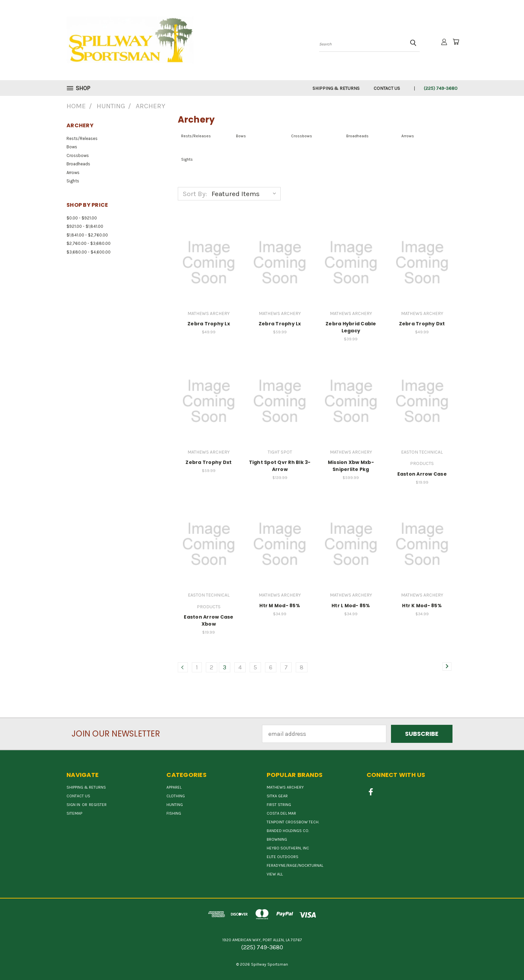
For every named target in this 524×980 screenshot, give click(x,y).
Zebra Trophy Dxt (422, 324)
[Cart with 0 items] (456, 42)
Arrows (73, 173)
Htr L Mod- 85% (351, 606)
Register (98, 805)
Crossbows (78, 155)
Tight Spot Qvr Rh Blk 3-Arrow (280, 466)
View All (275, 874)
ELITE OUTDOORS (283, 857)
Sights (73, 181)
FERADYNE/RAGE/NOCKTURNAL (295, 865)
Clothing (176, 796)
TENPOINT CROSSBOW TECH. (293, 822)
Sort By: (195, 194)
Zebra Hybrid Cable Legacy (351, 327)
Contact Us (387, 88)
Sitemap (74, 813)
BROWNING (277, 839)
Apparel (174, 787)
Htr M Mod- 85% (280, 606)
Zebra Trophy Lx (209, 324)
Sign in (74, 805)
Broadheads (78, 164)
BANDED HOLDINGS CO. (288, 831)
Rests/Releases (82, 138)
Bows (72, 147)
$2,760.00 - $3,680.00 (89, 243)
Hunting (175, 805)
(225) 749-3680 (441, 88)
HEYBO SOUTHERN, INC (288, 848)
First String (279, 805)
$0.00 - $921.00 (82, 218)
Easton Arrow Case (422, 474)
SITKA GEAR (277, 796)
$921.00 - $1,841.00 (85, 226)
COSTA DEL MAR (281, 813)
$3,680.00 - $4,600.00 (89, 252)
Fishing (174, 813)
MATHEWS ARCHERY (285, 787)
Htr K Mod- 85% (422, 606)
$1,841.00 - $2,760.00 (87, 235)
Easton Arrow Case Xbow (209, 620)
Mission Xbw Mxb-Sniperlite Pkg (351, 466)
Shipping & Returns (336, 88)
